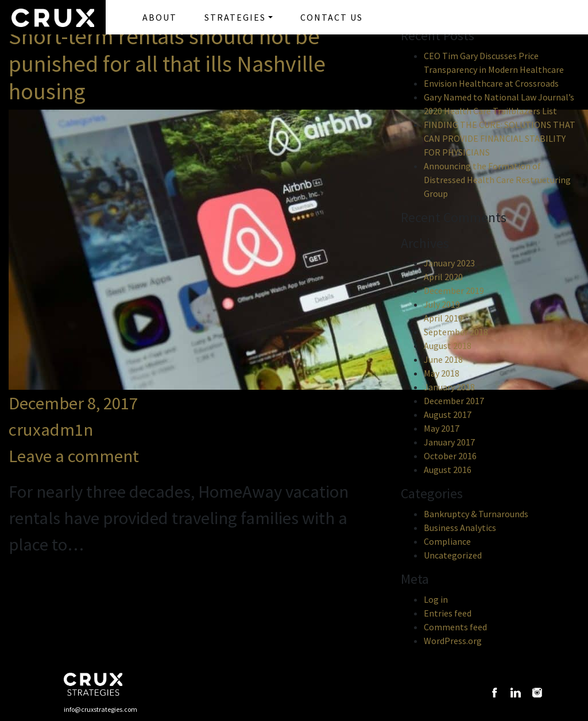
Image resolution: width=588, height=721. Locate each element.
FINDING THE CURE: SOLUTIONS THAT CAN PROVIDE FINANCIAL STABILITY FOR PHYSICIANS (500, 138)
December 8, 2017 (73, 403)
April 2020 (443, 277)
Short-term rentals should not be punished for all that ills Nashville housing (167, 64)
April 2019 (443, 318)
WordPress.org (453, 641)
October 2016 (450, 456)
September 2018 (456, 332)
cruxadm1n (51, 429)
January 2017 (449, 442)
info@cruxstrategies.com (100, 709)
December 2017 (454, 401)
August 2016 (448, 470)
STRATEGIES (235, 17)
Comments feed (455, 627)
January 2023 (449, 263)
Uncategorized (453, 555)
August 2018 (448, 346)
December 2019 (454, 290)
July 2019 (442, 304)
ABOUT (160, 17)
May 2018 (442, 373)
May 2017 (442, 428)
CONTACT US (332, 17)
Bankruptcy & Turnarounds (476, 514)
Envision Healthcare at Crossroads (491, 83)
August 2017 (448, 414)
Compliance (447, 541)
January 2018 (449, 387)
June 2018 (443, 359)
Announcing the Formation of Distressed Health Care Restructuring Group (497, 180)
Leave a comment (74, 456)
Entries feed (448, 613)
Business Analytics (460, 528)
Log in (436, 599)
